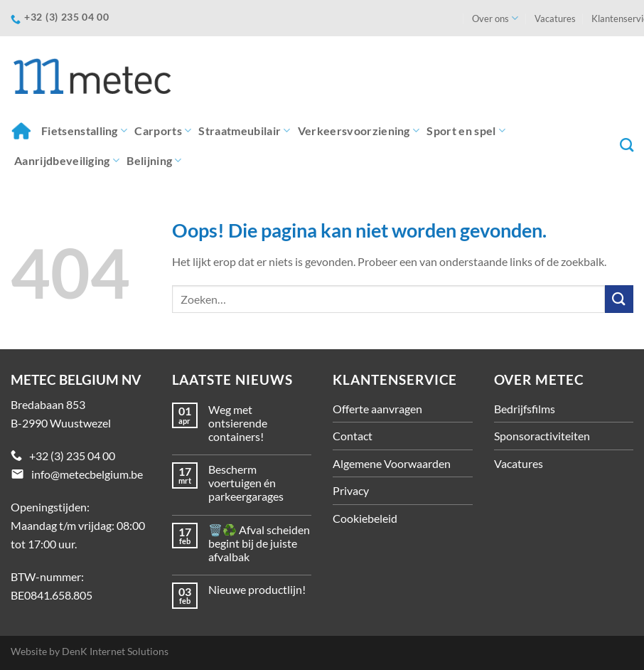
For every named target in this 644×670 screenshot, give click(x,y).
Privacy (351, 490)
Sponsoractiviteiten (542, 436)
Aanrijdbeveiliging (67, 161)
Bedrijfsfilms (525, 409)
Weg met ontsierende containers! (238, 423)
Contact (353, 436)
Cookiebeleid (365, 518)
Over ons (495, 18)
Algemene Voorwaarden (392, 463)
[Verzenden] (619, 299)
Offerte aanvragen (377, 409)
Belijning (154, 161)
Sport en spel (466, 131)
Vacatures (555, 18)
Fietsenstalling (84, 131)
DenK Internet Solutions (115, 651)
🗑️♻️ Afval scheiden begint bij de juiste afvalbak (259, 543)
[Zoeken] (627, 145)
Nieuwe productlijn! (257, 589)
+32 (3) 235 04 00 (72, 456)
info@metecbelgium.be (87, 474)
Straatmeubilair (244, 131)
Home (21, 131)
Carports (163, 131)
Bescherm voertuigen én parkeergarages (246, 483)
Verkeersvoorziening (359, 131)
